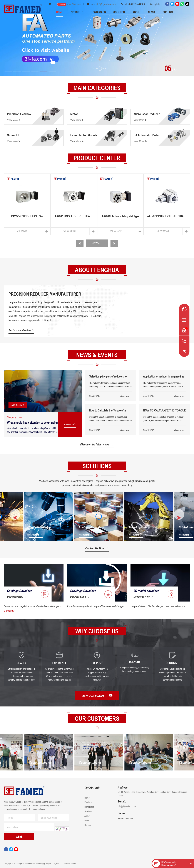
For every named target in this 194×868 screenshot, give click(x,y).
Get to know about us (21, 330)
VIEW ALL (97, 243)
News (151, 12)
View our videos (97, 696)
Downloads (98, 12)
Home (60, 12)
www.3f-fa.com (74, 4)
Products (77, 12)
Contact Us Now (97, 548)
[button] (8, 71)
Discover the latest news (97, 444)
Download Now (17, 597)
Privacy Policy (70, 864)
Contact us (9, 611)
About (136, 12)
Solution (119, 12)
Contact (168, 12)
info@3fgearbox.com (106, 4)
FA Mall (62, 4)
